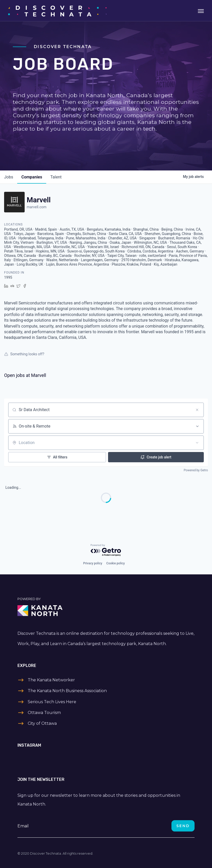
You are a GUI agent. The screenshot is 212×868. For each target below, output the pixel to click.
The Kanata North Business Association (67, 691)
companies (32, 177)
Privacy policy (93, 563)
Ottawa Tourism (44, 713)
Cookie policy (115, 563)
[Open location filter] (197, 443)
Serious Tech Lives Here (52, 702)
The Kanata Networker (51, 680)
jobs (9, 177)
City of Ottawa (42, 723)
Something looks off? (24, 354)
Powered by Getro (196, 470)
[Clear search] (197, 410)
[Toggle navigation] (201, 11)
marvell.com (37, 207)
